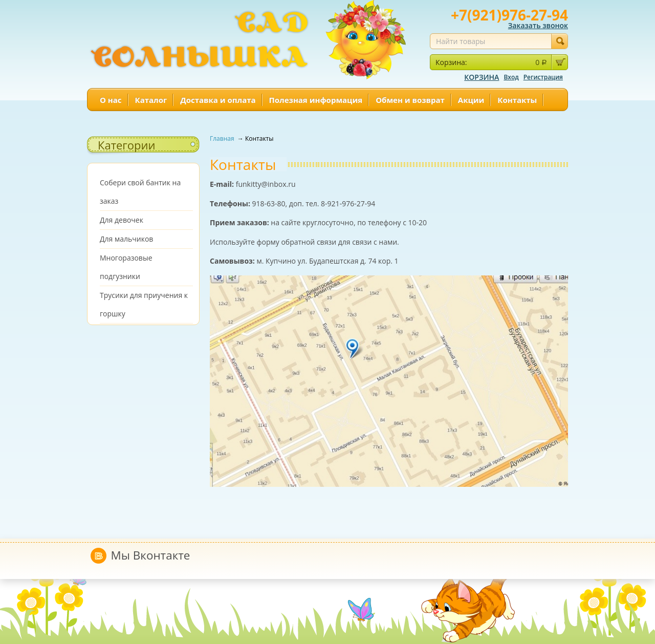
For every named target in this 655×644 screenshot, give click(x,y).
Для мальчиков (126, 239)
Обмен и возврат (410, 100)
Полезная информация (316, 100)
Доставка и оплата (218, 100)
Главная (223, 138)
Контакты (517, 100)
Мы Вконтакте (151, 555)
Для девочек (122, 220)
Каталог (151, 100)
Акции (471, 100)
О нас (111, 100)
